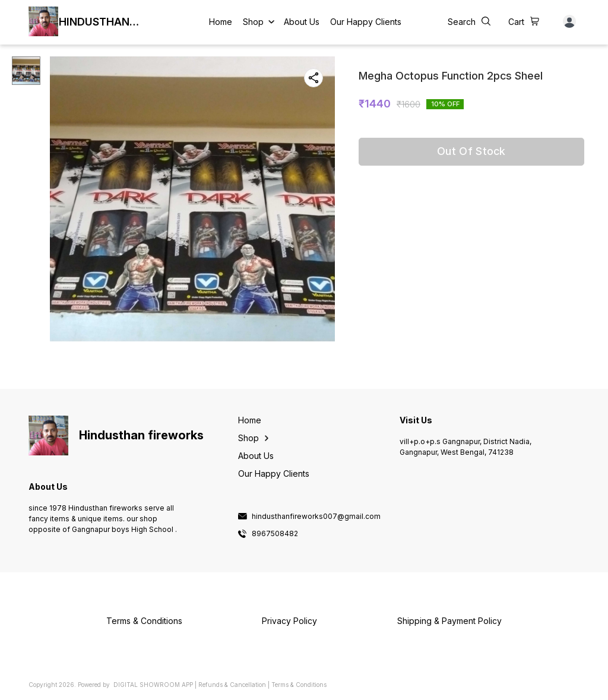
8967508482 (275, 534)
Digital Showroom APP (153, 685)
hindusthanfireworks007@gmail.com (316, 517)
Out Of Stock (471, 151)
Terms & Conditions (299, 685)
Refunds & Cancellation (232, 685)
